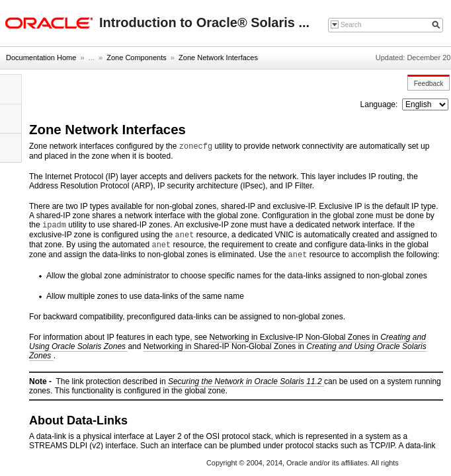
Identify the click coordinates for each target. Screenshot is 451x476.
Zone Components (137, 58)
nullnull (425, 104)
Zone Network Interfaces (218, 58)
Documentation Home (41, 58)
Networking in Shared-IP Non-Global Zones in (228, 351)
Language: (380, 104)
